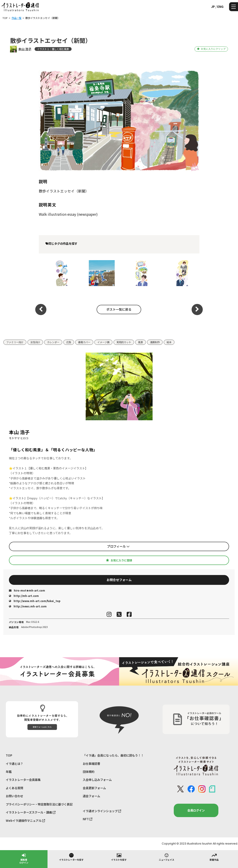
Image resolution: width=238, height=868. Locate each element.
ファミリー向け (15, 342)
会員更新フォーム (94, 788)
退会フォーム (91, 796)
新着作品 (214, 857)
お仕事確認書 (91, 764)
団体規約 (89, 772)
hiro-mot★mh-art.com (27, 590)
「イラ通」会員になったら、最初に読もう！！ (113, 755)
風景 (141, 342)
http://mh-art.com (24, 596)
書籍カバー (84, 342)
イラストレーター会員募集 (23, 780)
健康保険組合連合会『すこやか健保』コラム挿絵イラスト (137, 273)
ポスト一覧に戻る (119, 309)
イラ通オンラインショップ (102, 811)
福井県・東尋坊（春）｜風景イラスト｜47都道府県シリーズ (97, 273)
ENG (220, 6)
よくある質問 (14, 788)
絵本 (169, 342)
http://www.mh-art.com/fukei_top (35, 601)
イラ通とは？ (14, 764)
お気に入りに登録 (119, 560)
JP (213, 6)
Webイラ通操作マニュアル (25, 821)
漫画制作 (155, 342)
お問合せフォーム (119, 580)
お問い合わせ (14, 796)
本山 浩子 (25, 49)
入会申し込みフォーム (97, 780)
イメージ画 (103, 342)
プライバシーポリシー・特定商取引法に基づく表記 (39, 804)
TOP (9, 755)
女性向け (35, 342)
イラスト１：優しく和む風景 (53, 49)
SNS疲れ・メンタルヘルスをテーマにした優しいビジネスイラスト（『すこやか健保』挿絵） (57, 273)
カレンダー (53, 342)
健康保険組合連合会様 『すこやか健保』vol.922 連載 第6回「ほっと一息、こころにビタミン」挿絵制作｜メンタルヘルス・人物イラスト (178, 273)
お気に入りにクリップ (211, 49)
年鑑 (9, 772)
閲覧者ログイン (24, 858)
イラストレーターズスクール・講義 (31, 812)
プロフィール (118, 546)
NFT (88, 819)
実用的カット (124, 342)
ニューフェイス (167, 857)
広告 (69, 342)
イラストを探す (119, 857)
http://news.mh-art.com (28, 606)
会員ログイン (196, 810)
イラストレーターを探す (71, 857)
